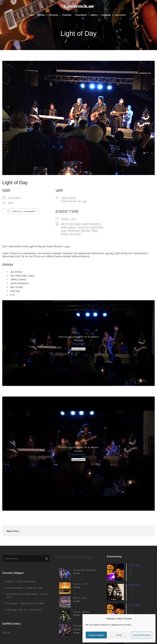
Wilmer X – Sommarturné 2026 (21, 582)
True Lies (134, 565)
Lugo (64, 231)
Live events (120, 15)
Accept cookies (96, 635)
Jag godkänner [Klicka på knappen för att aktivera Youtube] (78, 349)
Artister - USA (68, 219)
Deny (119, 635)
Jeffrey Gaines (68, 227)
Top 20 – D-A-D (80, 584)
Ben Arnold (67, 224)
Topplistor (106, 15)
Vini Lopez (75, 234)
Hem (32, 15)
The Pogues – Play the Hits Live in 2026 (25, 603)
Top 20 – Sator (80, 598)
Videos (94, 15)
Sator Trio (134, 585)
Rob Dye (85, 231)
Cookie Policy (78, 344)
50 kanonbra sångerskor (85, 570)
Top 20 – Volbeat (81, 612)
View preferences (142, 635)
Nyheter (41, 15)
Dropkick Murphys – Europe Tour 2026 (24, 588)
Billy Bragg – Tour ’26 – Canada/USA (24, 610)
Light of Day (97, 227)
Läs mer (6, 633)
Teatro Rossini (68, 198)
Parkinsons (74, 231)
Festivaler (67, 15)
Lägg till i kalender (21, 211)
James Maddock (91, 224)
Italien (78, 224)
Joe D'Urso (83, 227)
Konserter (54, 15)
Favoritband (81, 15)
